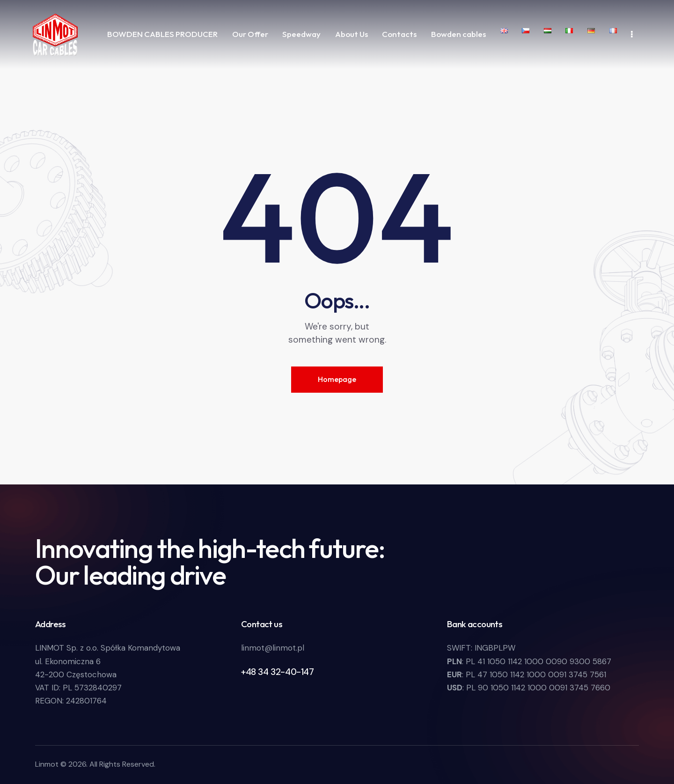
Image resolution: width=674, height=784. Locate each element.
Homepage (337, 379)
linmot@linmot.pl (273, 648)
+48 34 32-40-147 (278, 672)
